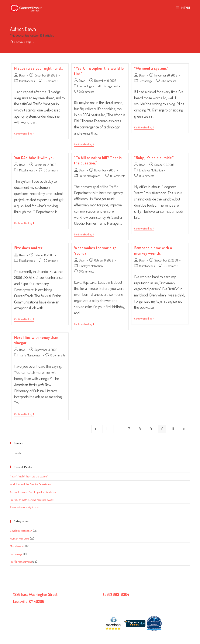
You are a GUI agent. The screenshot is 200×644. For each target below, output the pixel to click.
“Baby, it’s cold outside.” (154, 158)
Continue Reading (24, 134)
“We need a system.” (151, 68)
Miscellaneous (27, 81)
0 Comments (51, 81)
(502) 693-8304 (116, 594)
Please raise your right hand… (39, 68)
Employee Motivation (151, 170)
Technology (85, 86)
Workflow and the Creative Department (31, 484)
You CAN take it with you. (35, 158)
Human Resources (20, 538)
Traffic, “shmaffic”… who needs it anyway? (32, 500)
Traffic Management (107, 86)
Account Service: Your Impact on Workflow (33, 492)
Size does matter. (29, 248)
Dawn (22, 75)
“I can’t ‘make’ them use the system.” (29, 476)
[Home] (11, 42)
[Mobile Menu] (183, 8)
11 (173, 429)
